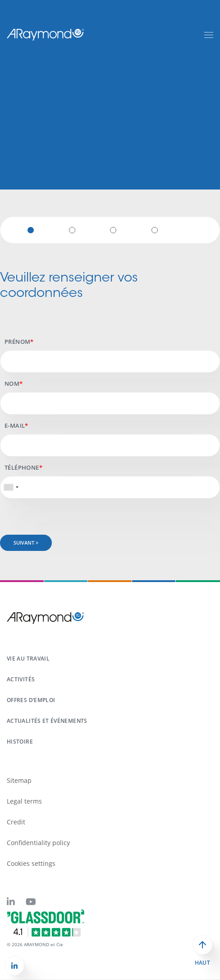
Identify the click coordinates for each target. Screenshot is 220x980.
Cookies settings (31, 863)
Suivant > (26, 543)
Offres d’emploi (31, 700)
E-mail (15, 425)
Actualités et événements (47, 721)
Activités (21, 679)
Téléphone (22, 467)
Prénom (17, 342)
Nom (12, 384)
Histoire (20, 742)
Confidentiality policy (38, 843)
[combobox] (11, 487)
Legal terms (24, 801)
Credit (16, 822)
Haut (202, 963)
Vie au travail (28, 659)
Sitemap (19, 780)
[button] (14, 966)
